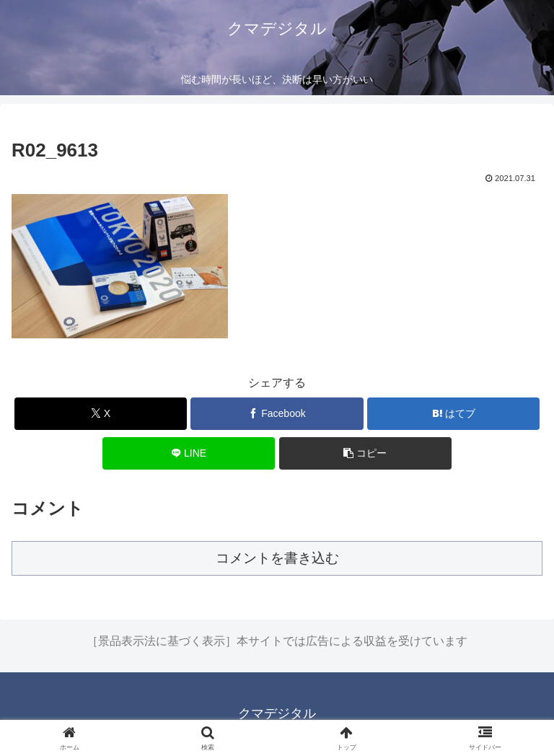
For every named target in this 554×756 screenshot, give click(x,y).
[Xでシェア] (101, 414)
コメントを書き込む (277, 558)
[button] (365, 453)
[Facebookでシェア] (277, 414)
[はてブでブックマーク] (453, 414)
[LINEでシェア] (189, 453)
